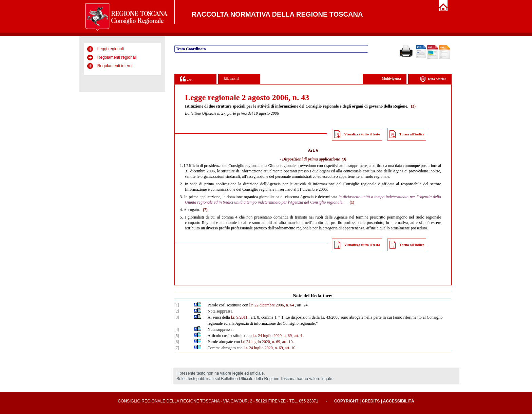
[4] (177, 330)
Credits (371, 401)
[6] (177, 342)
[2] (177, 311)
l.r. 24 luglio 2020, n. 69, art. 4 (277, 336)
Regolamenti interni (115, 66)
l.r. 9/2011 (239, 317)
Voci (186, 79)
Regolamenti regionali (117, 57)
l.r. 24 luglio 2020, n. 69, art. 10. (267, 342)
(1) (352, 202)
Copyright (346, 401)
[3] (177, 317)
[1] (177, 305)
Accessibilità (399, 401)
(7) (205, 210)
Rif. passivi (231, 79)
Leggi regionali (111, 49)
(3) (413, 106)
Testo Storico (433, 79)
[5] (177, 336)
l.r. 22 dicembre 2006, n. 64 (271, 305)
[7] (177, 348)
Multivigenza (392, 79)
